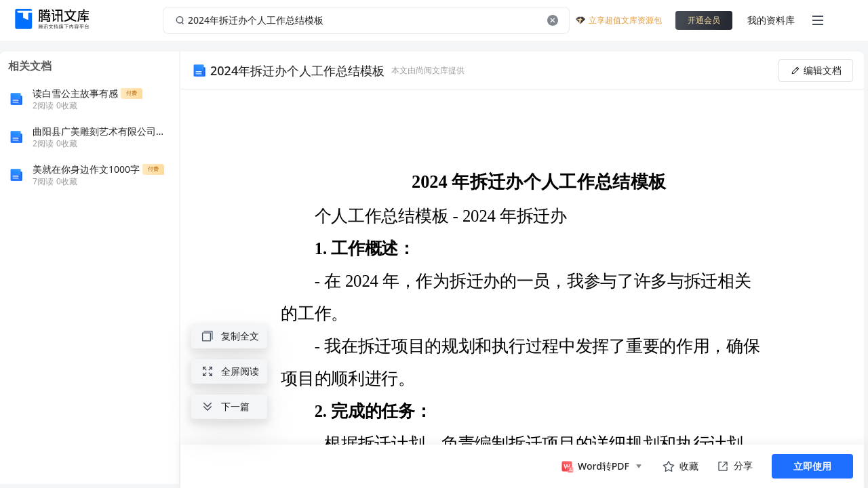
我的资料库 (771, 20)
